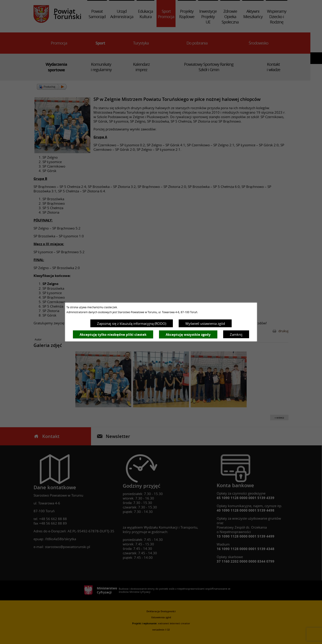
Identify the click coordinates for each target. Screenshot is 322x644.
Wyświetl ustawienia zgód (205, 323)
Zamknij (236, 334)
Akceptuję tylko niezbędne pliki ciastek (113, 335)
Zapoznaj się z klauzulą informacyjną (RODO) (132, 323)
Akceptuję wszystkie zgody (188, 335)
